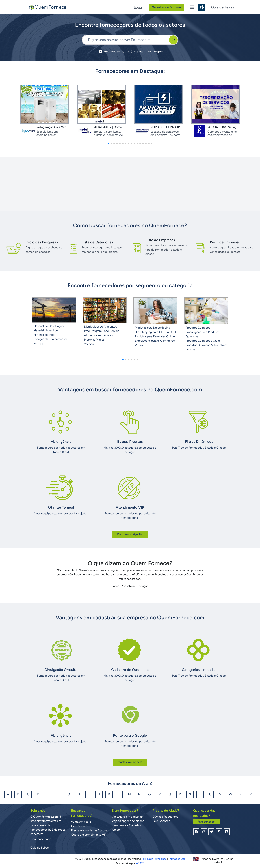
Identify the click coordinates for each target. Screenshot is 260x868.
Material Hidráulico (46, 330)
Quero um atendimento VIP (89, 835)
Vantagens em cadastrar (127, 817)
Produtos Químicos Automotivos (206, 345)
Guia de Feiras (39, 848)
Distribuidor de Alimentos (100, 327)
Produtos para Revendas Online (155, 336)
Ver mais (38, 344)
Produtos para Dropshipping (152, 328)
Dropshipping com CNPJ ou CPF (156, 332)
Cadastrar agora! (130, 762)
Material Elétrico (44, 335)
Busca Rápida (155, 52)
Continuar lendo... (42, 839)
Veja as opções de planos (128, 821)
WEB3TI (140, 863)
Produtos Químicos (198, 328)
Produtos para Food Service (102, 331)
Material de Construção (48, 326)
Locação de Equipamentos (50, 339)
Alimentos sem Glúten (99, 335)
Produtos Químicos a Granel (203, 341)
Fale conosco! (207, 822)
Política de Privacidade (154, 859)
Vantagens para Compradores (81, 824)
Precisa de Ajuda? (130, 534)
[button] (108, 143)
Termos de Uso (177, 859)
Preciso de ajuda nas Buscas (89, 830)
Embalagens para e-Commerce (155, 341)
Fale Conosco (161, 821)
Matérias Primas (94, 340)
